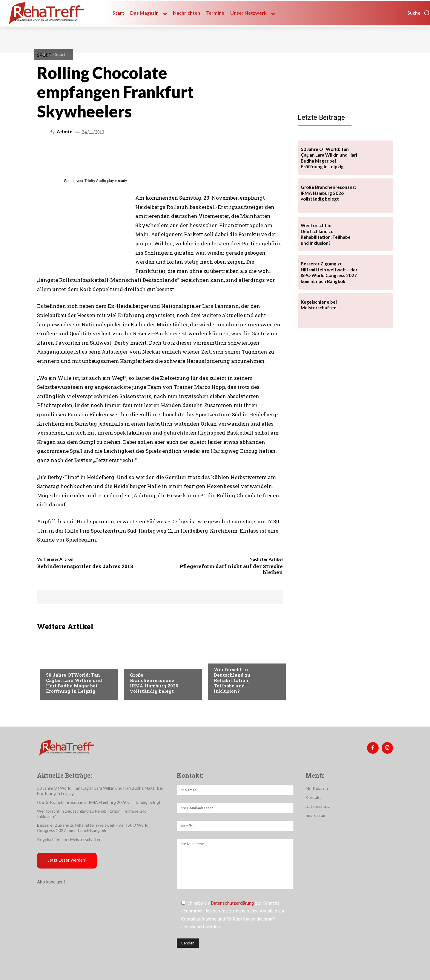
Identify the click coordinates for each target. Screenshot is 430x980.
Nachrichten (227, 658)
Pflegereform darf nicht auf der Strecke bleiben (231, 569)
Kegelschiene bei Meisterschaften (319, 305)
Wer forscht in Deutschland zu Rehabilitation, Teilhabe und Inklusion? (232, 680)
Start (46, 54)
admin (65, 132)
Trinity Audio (95, 181)
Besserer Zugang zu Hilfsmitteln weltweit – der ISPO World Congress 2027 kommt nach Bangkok (329, 272)
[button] (419, 13)
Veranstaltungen (64, 663)
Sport (60, 54)
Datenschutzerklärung (232, 903)
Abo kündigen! (51, 883)
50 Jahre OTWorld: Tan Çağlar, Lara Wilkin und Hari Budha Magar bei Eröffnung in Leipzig (74, 683)
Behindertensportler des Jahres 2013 (85, 566)
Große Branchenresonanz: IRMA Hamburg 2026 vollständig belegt (154, 683)
